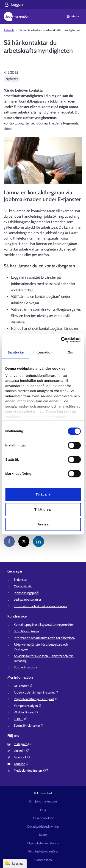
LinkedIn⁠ (21, 751)
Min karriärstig (23, 586)
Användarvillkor (43, 818)
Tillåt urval (43, 509)
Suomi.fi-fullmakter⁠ (29, 726)
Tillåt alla (43, 494)
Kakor (43, 835)
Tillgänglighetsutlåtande (43, 843)
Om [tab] (71, 352)
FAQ (43, 810)
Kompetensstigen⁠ (28, 706)
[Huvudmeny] (76, 16)
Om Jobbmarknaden (43, 801)
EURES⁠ (20, 719)
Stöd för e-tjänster (26, 631)
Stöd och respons (26, 667)
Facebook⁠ (22, 757)
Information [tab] (43, 352)
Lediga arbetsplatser (27, 599)
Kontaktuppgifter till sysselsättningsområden (44, 625)
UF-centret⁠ (23, 686)
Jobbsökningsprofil (26, 593)
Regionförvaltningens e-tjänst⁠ (36, 699)
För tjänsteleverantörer (43, 851)
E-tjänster (21, 580)
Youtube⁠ (21, 764)
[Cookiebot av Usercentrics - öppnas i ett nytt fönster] (61, 340)
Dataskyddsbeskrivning (43, 826)
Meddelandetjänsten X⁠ (31, 770)
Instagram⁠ (22, 744)
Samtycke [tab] (15, 352)
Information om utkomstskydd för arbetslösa (44, 638)
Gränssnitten (43, 860)
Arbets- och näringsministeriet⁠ (36, 692)
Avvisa (43, 524)
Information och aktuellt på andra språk (40, 606)
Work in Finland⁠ (26, 712)
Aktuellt (9, 30)
